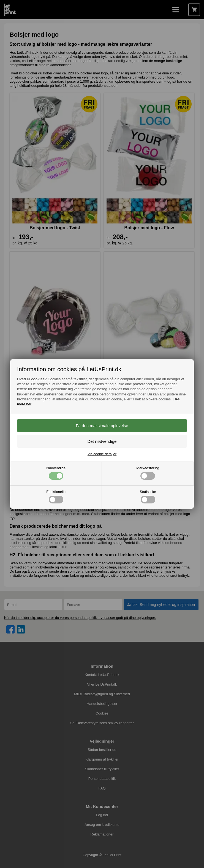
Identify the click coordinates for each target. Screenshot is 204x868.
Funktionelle (56, 497)
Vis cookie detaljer (102, 454)
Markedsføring (148, 473)
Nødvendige (56, 473)
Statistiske (148, 497)
